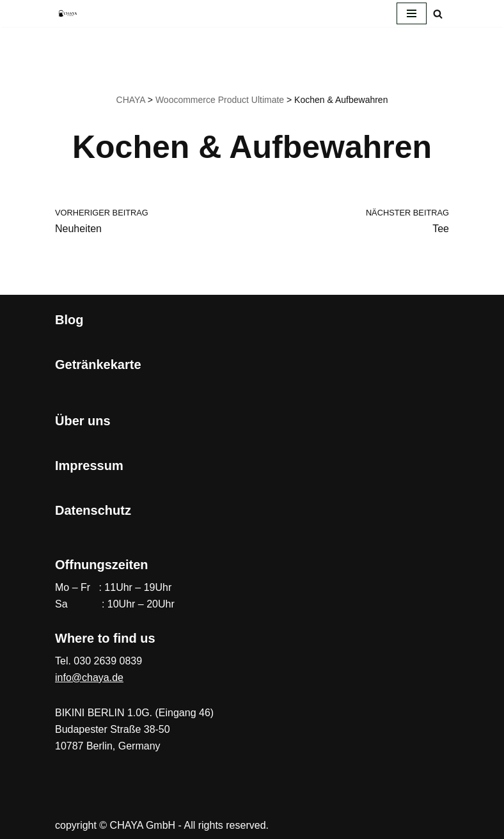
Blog (69, 320)
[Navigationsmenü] (412, 13)
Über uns (83, 421)
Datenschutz (93, 510)
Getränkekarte (98, 365)
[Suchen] (438, 14)
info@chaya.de (89, 678)
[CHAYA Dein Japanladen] (68, 13)
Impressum (89, 466)
